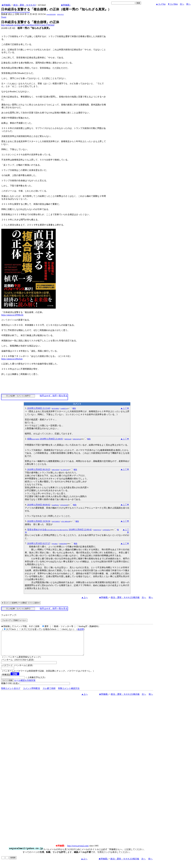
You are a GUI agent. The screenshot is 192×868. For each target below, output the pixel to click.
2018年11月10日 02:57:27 (39, 543)
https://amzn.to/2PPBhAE (12, 315)
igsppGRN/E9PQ (51, 14)
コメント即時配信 (31, 693)
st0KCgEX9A (55, 470)
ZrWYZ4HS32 (56, 521)
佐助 (33, 439)
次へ (182, 4)
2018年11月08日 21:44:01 (51, 439)
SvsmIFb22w (55, 505)
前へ (188, 4)
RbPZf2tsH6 (68, 439)
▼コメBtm (173, 4)
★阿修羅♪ (6, 5)
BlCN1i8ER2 (55, 408)
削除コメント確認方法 (69, 693)
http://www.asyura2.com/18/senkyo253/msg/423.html (15, 12)
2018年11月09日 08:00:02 (39, 505)
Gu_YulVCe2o (65, 470)
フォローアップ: (9, 615)
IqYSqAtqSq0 (64, 505)
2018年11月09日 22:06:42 (80, 530)
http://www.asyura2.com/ (78, 851)
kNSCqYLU (60, 14)
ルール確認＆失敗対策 (25, 685)
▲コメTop (161, 4)
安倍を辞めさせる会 (48, 530)
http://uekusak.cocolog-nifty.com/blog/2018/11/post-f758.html (28, 25)
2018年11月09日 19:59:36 (39, 521)
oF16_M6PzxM (65, 521)
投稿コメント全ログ (11, 693)
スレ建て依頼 (49, 693)
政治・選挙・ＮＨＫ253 (25, 5)
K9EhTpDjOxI (77, 439)
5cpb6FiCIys (64, 408)
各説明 (81, 629)
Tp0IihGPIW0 (63, 544)
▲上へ (85, 597)
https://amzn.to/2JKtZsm (12, 359)
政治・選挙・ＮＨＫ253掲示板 (125, 597)
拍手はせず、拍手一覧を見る (54, 396)
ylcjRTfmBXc (106, 530)
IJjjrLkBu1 (55, 544)
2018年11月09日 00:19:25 (39, 469)
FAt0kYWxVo (97, 530)
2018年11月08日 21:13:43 (39, 408)
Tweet (4, 17)
